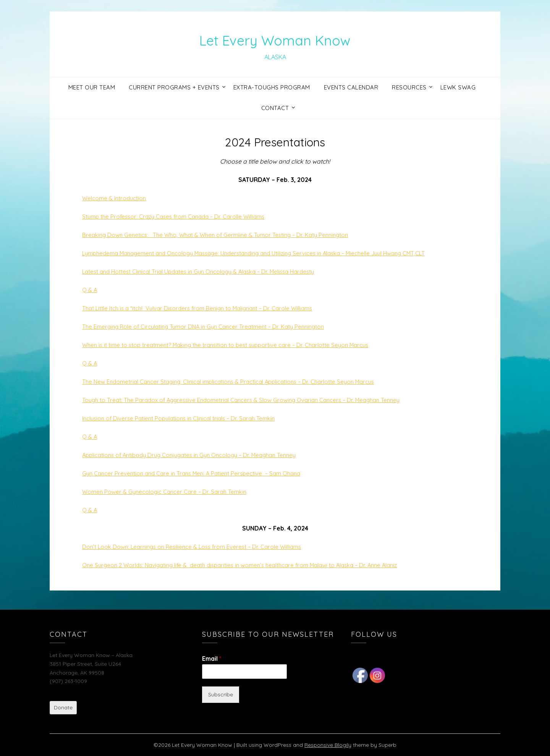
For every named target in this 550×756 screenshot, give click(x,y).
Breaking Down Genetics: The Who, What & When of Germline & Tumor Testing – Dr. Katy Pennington (223, 235)
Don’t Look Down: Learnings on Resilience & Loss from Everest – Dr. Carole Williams (198, 547)
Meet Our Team (92, 87)
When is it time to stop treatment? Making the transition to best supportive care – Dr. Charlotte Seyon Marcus (235, 345)
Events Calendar (351, 87)
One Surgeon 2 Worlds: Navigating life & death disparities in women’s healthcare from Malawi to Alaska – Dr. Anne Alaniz (251, 565)
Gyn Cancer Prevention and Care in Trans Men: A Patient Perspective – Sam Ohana (198, 473)
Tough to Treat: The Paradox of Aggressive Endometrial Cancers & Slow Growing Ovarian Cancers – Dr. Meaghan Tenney (251, 400)
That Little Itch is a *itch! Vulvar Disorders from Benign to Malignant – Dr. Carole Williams (205, 308)
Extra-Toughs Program (272, 87)
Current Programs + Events (174, 87)
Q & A (90, 290)
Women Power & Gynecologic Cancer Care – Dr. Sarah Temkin (168, 492)
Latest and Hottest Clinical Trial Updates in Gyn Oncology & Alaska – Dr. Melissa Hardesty (207, 271)
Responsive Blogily (328, 745)
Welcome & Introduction (116, 198)
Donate (63, 707)
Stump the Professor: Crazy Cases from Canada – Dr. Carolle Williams (179, 216)
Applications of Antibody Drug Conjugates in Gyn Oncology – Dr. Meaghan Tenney (197, 455)
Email (212, 659)
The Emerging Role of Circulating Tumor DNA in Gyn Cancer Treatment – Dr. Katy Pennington (211, 326)
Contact (275, 108)
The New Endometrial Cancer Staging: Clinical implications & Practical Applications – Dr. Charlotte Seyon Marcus (239, 381)
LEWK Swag (458, 87)
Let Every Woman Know (275, 39)
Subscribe (221, 694)
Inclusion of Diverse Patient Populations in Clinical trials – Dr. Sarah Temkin (184, 418)
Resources (409, 87)
